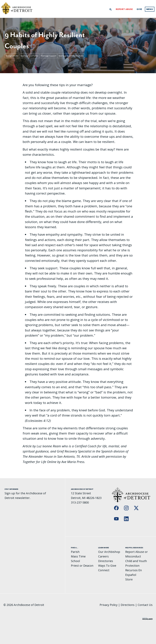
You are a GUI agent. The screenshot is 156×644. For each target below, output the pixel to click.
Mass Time (78, 556)
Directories (106, 561)
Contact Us (145, 605)
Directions (128, 605)
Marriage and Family (29, 56)
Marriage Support (49, 56)
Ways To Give (107, 566)
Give (139, 9)
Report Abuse (124, 9)
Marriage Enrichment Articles (71, 56)
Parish (75, 552)
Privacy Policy (109, 605)
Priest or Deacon (82, 566)
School (75, 561)
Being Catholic (12, 56)
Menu (150, 9)
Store (129, 579)
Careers (103, 556)
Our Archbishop (109, 552)
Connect (104, 570)
